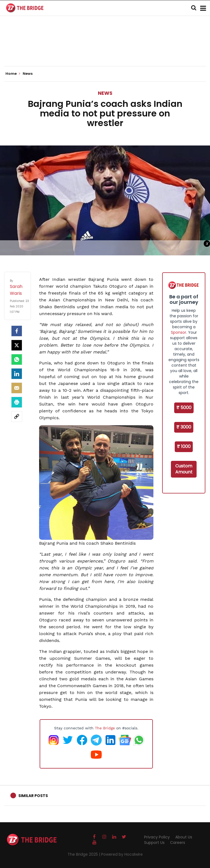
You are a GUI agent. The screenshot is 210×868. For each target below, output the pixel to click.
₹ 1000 (184, 446)
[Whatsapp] (17, 359)
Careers (178, 843)
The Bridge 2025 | (84, 854)
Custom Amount (184, 469)
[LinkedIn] (17, 374)
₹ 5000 (184, 408)
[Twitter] (17, 345)
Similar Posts (33, 796)
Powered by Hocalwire (122, 854)
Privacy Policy (157, 837)
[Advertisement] (105, 49)
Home (13, 74)
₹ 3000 (184, 427)
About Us (184, 837)
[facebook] (17, 331)
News (105, 93)
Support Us (154, 843)
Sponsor (179, 332)
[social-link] (17, 416)
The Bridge (105, 728)
